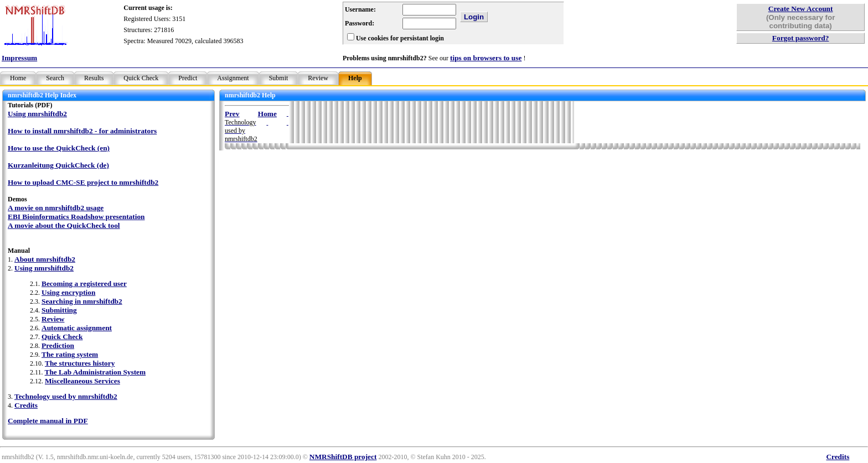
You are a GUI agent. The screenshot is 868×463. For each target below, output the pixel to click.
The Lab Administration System (95, 372)
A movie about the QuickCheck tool (64, 225)
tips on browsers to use (486, 58)
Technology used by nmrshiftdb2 (66, 396)
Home (18, 78)
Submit (279, 78)
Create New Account (801, 9)
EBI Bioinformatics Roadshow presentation (76, 217)
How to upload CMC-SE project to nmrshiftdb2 (83, 182)
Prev (232, 114)
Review (318, 78)
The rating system (70, 354)
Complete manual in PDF (48, 421)
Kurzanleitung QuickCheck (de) (58, 165)
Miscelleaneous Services (82, 381)
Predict (188, 78)
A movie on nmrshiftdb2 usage (56, 208)
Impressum (19, 58)
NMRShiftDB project (343, 457)
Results (94, 78)
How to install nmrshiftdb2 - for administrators (82, 131)
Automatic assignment (77, 328)
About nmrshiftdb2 (45, 259)
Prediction (58, 345)
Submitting (59, 310)
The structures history (80, 363)
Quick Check (141, 78)
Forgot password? (801, 38)
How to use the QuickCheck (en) (59, 148)
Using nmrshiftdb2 (37, 114)
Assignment (233, 78)
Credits (26, 405)
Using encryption (68, 292)
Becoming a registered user (84, 283)
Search (55, 78)
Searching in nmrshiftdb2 (82, 301)
